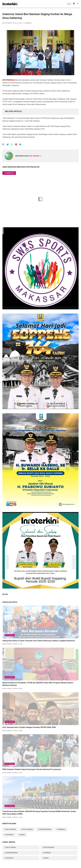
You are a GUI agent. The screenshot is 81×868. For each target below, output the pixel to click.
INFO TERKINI (11, 829)
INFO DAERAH (10, 677)
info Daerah (10, 806)
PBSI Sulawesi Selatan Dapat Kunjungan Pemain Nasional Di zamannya (32, 769)
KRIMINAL (62, 829)
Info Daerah (10, 635)
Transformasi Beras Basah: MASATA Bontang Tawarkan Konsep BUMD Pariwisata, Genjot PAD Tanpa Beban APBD (39, 813)
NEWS (23, 835)
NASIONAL (10, 835)
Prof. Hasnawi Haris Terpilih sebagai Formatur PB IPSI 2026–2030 (29, 727)
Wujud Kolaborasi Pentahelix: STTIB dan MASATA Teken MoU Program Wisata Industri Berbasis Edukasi (38, 684)
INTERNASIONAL (46, 829)
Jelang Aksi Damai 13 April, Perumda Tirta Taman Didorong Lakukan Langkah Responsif (39, 641)
